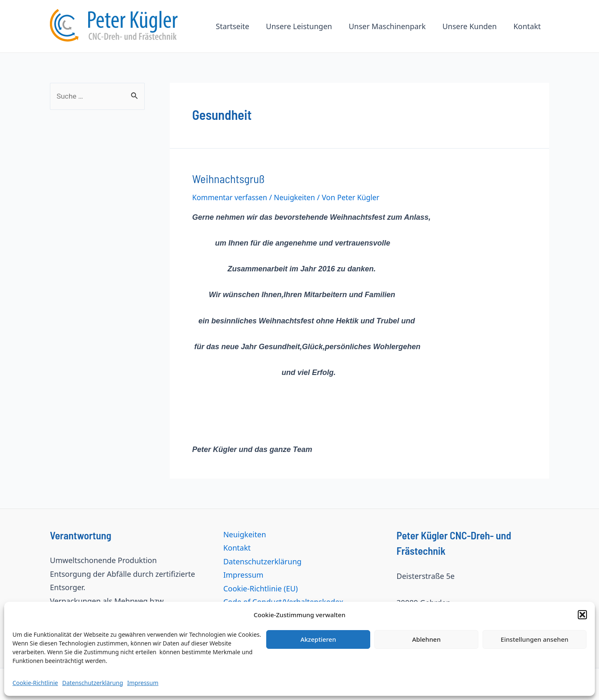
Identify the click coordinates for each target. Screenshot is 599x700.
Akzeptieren (318, 639)
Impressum (143, 683)
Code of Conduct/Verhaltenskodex (283, 601)
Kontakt (528, 26)
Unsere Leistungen (305, 26)
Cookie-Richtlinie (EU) (261, 587)
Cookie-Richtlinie (35, 683)
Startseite (240, 26)
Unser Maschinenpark (391, 26)
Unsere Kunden (472, 26)
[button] (582, 615)
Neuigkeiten (298, 196)
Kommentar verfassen (231, 196)
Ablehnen (427, 639)
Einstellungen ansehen (535, 639)
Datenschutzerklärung (92, 683)
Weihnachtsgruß (226, 178)
